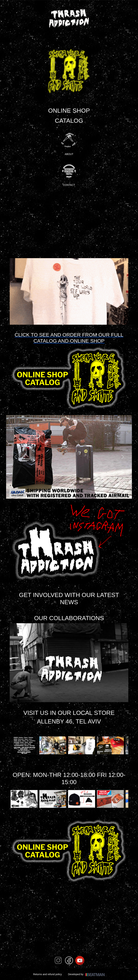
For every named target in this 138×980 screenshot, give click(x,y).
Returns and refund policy (47, 974)
